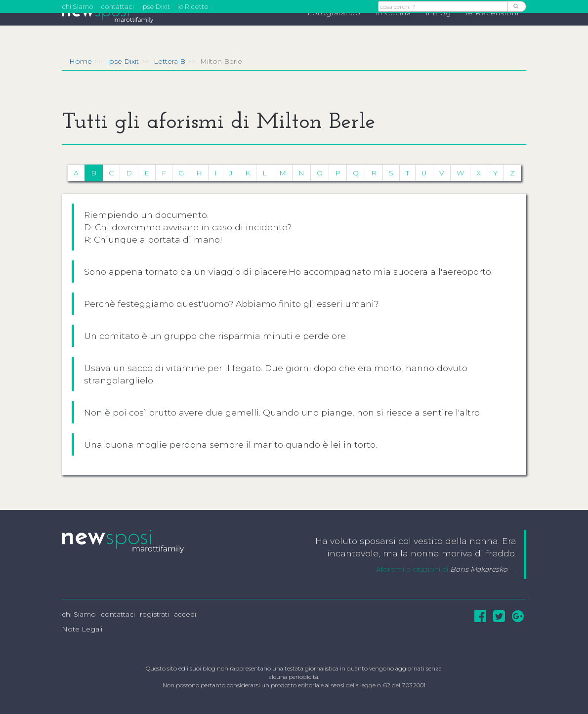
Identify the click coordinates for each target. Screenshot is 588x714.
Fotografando (334, 30)
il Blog (439, 30)
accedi (185, 614)
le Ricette (193, 6)
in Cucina (393, 30)
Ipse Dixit (156, 6)
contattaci (117, 6)
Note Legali (82, 629)
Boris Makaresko (479, 569)
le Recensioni (492, 30)
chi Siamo (78, 6)
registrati (154, 614)
